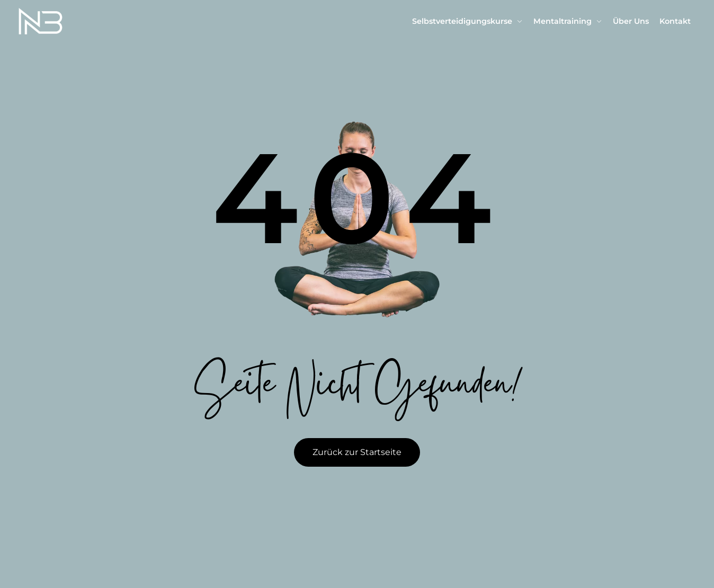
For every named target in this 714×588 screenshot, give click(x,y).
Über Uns (631, 21)
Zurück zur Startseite (357, 452)
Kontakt (675, 21)
